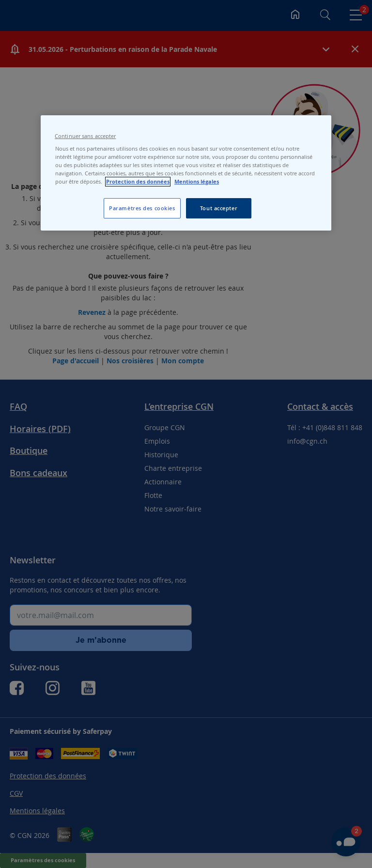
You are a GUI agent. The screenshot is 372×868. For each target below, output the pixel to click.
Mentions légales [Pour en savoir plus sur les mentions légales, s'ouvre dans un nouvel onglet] (197, 182)
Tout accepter (219, 208)
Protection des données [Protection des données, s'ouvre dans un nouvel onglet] (138, 182)
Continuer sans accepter (85, 136)
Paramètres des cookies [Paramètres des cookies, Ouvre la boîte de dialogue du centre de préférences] (142, 208)
